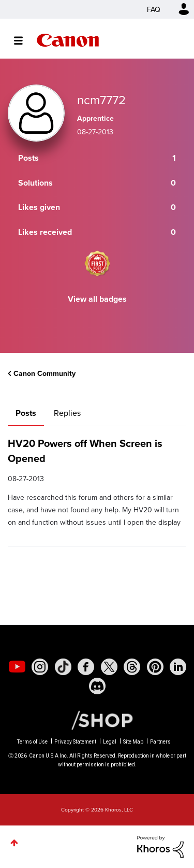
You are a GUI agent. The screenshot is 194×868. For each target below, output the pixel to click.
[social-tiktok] (63, 667)
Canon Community (68, 40)
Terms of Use (32, 742)
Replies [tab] (67, 413)
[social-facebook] (86, 667)
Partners (160, 742)
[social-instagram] (40, 667)
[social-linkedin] (178, 667)
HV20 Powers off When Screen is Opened (85, 450)
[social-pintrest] (155, 667)
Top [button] (14, 843)
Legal (110, 742)
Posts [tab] (26, 413)
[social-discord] (97, 686)
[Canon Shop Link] (97, 719)
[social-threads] (132, 667)
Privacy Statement (75, 742)
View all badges (97, 299)
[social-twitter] (109, 667)
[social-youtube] (17, 667)
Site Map (133, 742)
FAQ (154, 9)
